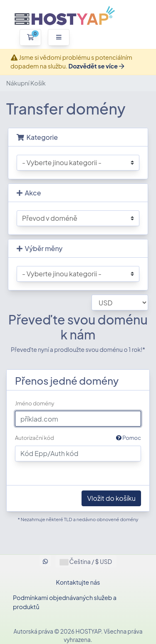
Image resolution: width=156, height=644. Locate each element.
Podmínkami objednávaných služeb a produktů (65, 602)
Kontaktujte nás (78, 582)
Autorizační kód (78, 438)
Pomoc (129, 438)
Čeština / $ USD (86, 561)
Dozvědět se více (96, 66)
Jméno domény (35, 403)
